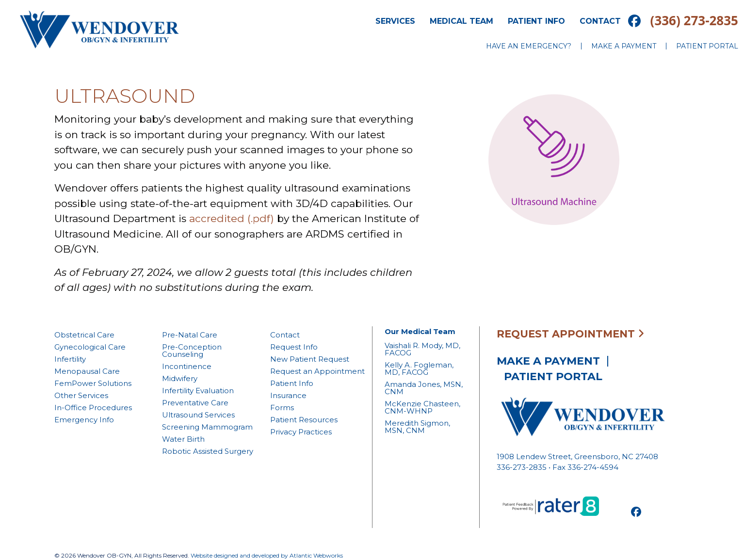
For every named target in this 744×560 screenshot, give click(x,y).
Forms (282, 408)
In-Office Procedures (93, 408)
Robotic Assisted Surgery (208, 451)
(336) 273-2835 (694, 20)
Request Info (294, 347)
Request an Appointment (317, 371)
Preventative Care (195, 403)
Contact (600, 21)
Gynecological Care (90, 347)
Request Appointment (570, 334)
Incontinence (187, 366)
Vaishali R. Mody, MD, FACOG (422, 349)
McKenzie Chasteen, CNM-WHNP (422, 407)
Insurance (288, 395)
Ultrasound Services (198, 415)
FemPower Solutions (93, 383)
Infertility (70, 359)
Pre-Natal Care (190, 335)
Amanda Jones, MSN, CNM (424, 388)
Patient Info (536, 21)
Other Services (81, 395)
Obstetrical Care (84, 335)
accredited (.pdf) (232, 218)
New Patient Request (310, 359)
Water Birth (183, 439)
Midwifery (180, 378)
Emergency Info (84, 420)
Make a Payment (624, 46)
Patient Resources (304, 420)
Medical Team (461, 21)
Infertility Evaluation (198, 391)
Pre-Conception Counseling (192, 351)
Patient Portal (707, 46)
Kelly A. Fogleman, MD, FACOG (419, 368)
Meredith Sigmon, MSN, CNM (417, 427)
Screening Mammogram (207, 427)
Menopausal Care (87, 371)
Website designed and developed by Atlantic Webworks (267, 555)
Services (395, 21)
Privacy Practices (301, 432)
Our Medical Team (420, 331)
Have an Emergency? (529, 46)
